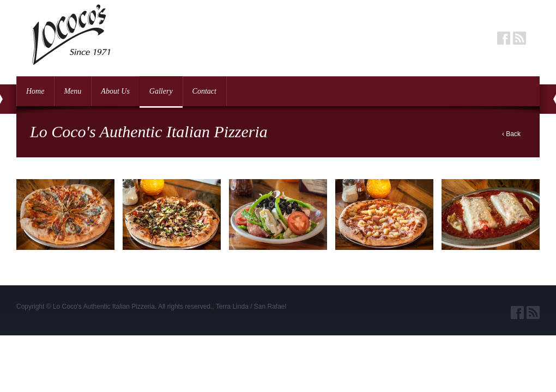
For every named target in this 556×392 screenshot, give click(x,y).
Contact (204, 91)
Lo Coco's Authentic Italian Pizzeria (104, 307)
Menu (72, 91)
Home (35, 91)
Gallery (161, 91)
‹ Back (511, 134)
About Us (115, 91)
